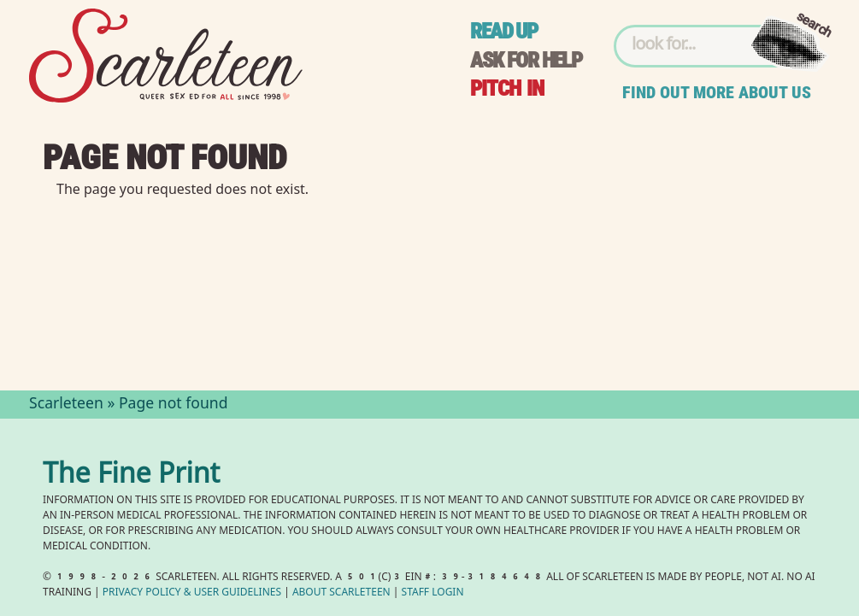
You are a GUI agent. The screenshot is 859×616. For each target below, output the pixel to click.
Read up (503, 31)
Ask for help (526, 60)
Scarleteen (66, 405)
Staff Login (433, 593)
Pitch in (507, 88)
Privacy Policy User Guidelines (192, 593)
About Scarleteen (341, 593)
